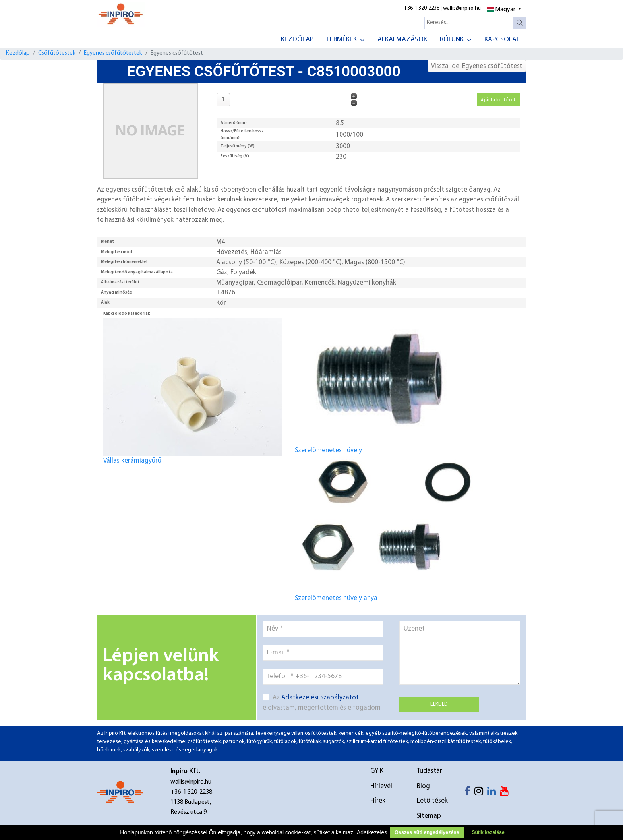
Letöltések (432, 801)
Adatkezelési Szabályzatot (320, 698)
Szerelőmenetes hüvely (384, 381)
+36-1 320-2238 (422, 8)
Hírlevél (381, 786)
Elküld (439, 704)
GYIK (377, 771)
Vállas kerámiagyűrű (193, 391)
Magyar (501, 10)
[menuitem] (297, 39)
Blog (423, 786)
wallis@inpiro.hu (462, 8)
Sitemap (429, 816)
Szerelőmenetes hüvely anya (384, 529)
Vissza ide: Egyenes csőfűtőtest (477, 66)
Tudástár (430, 771)
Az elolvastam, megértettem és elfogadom (322, 703)
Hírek (378, 801)
